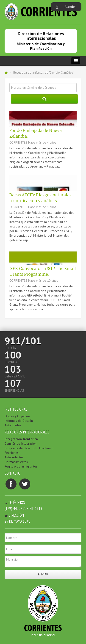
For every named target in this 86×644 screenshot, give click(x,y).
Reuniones (12, 453)
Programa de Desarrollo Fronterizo (29, 448)
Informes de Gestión (19, 421)
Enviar (43, 574)
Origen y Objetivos (17, 416)
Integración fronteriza (21, 439)
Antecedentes (14, 457)
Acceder (70, 7)
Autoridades (13, 425)
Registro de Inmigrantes (21, 466)
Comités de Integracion (21, 444)
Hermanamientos (16, 462)
